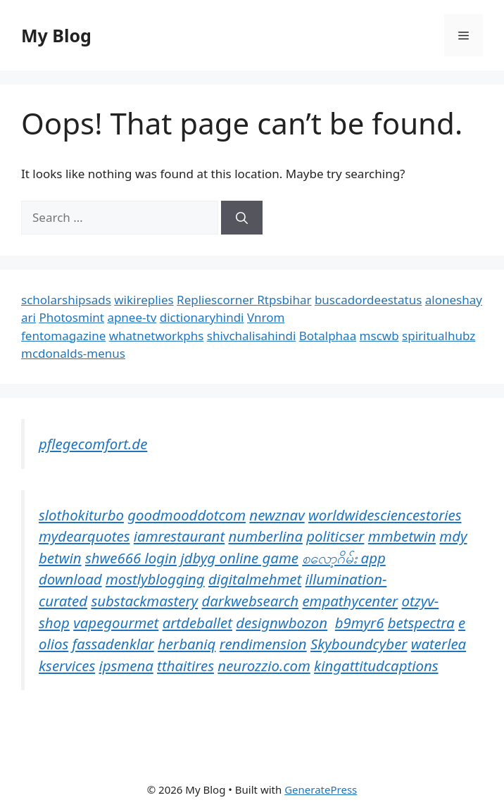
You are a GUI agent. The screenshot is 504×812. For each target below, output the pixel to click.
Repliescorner (217, 300)
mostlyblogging (155, 579)
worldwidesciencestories (385, 515)
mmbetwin (402, 536)
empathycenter (350, 601)
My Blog (56, 35)
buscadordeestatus (368, 300)
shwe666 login (131, 558)
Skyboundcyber (359, 644)
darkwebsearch (250, 601)
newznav (277, 515)
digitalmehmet (255, 579)
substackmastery (144, 601)
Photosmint (71, 317)
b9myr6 (360, 623)
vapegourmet (116, 623)
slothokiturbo (81, 515)
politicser (335, 536)
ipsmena (126, 666)
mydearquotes (84, 536)
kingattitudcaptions (376, 666)
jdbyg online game (239, 558)
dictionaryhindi (202, 317)
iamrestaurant (179, 536)
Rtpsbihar (284, 300)
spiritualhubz (439, 336)
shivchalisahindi (252, 336)
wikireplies (144, 300)
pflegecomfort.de (93, 444)
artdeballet (197, 623)
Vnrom (266, 317)
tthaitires (185, 666)
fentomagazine (63, 336)
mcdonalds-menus (73, 353)
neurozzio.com (264, 666)
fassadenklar (113, 644)
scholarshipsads (66, 300)
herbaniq (187, 644)
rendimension (263, 644)
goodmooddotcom (187, 515)
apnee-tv (132, 317)
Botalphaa (328, 336)
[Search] (242, 218)
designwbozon (282, 623)
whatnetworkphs (157, 336)
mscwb (379, 336)
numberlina (266, 536)
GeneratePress (321, 789)
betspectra (421, 623)
